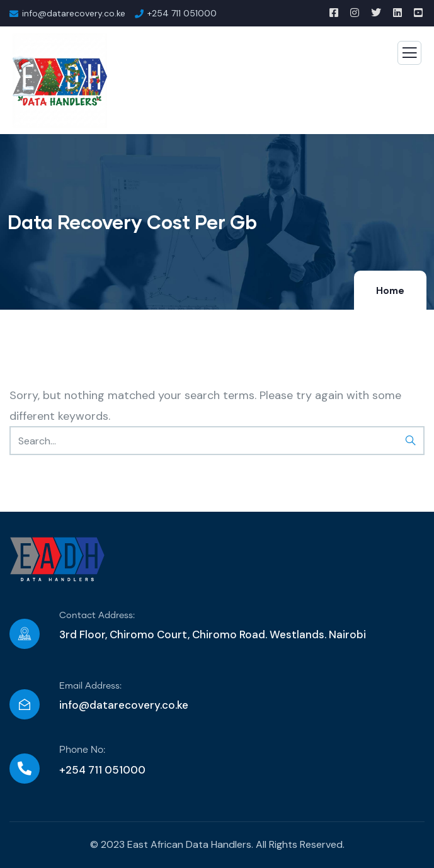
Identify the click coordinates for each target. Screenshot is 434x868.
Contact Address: (97, 616)
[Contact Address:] (25, 634)
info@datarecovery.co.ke (124, 705)
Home (390, 291)
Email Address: (90, 686)
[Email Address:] (25, 704)
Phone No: (82, 750)
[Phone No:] (25, 769)
